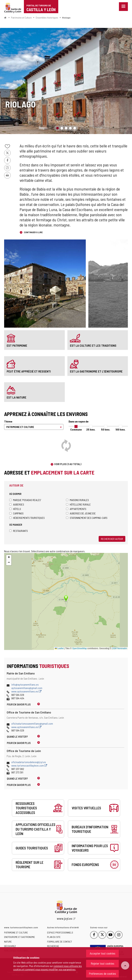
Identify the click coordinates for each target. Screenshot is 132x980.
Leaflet (59, 648)
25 (91, 429)
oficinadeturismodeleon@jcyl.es (29, 762)
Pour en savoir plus (19, 704)
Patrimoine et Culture (21, 18)
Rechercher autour (112, 539)
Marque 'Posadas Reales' (25, 500)
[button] (9, 558)
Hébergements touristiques (27, 518)
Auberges (17, 504)
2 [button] (62, 128)
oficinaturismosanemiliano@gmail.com (32, 723)
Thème (8, 421)
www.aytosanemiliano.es (26, 691)
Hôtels (15, 509)
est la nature (16, 397)
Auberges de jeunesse (81, 513)
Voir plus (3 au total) (68, 464)
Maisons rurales (77, 500)
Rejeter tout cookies (103, 963)
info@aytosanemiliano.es (25, 684)
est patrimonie (17, 345)
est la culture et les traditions (93, 345)
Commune (76, 429)
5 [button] (75, 128)
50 (106, 429)
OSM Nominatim (119, 648)
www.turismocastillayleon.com (29, 765)
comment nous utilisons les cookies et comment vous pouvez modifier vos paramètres (48, 968)
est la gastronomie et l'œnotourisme (96, 371)
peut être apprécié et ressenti (29, 371)
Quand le (17, 736)
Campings (16, 513)
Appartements (76, 509)
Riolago (66, 18)
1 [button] (57, 128)
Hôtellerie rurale (78, 504)
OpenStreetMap (79, 648)
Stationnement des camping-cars (87, 518)
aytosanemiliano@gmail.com (27, 688)
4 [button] (70, 128)
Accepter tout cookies (103, 953)
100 (120, 429)
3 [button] (66, 128)
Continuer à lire (33, 232)
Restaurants (19, 531)
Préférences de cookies (102, 973)
